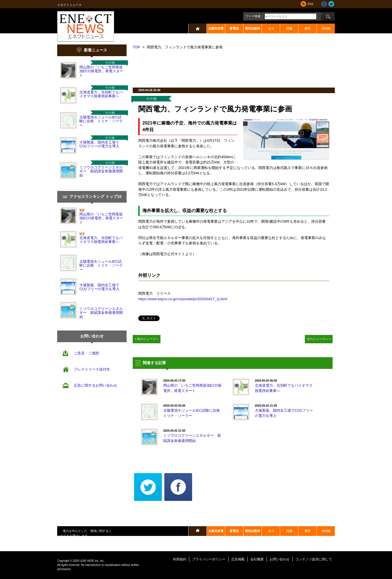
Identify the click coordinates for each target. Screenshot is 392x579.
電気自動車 (252, 28)
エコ (271, 28)
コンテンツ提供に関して (314, 559)
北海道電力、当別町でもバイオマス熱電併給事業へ (101, 94)
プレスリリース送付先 (92, 369)
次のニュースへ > (319, 339)
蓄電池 (234, 28)
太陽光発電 (216, 28)
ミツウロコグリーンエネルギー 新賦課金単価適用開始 (101, 171)
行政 (289, 28)
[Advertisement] (234, 67)
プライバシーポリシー (209, 559)
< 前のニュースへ (147, 339)
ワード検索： (255, 16)
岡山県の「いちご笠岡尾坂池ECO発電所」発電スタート (101, 71)
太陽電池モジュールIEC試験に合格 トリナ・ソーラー (101, 121)
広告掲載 (238, 559)
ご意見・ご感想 (86, 353)
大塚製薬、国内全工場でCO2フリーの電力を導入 (99, 144)
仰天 (308, 28)
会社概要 (257, 559)
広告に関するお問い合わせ (96, 385)
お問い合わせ (280, 559)
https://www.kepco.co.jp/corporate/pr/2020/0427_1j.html (183, 299)
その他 (326, 28)
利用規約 (180, 559)
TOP (136, 47)
